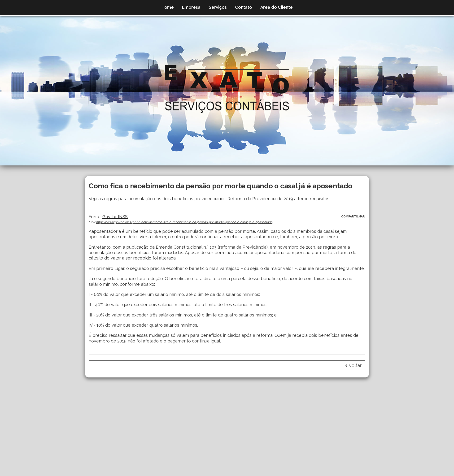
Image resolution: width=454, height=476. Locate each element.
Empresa (191, 7)
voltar (353, 365)
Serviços (218, 7)
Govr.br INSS (115, 217)
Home (168, 7)
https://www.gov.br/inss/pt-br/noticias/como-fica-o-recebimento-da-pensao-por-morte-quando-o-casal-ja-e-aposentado (184, 222)
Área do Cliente (277, 7)
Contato (244, 7)
